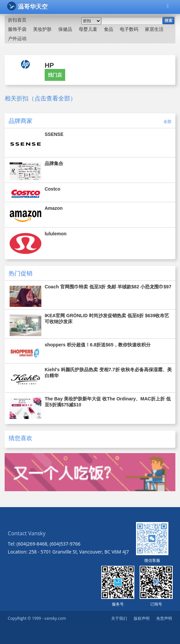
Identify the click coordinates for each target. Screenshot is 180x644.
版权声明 (142, 618)
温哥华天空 (27, 6)
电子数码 (129, 29)
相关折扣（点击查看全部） (40, 98)
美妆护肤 (42, 29)
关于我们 (119, 618)
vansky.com (55, 618)
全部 (167, 121)
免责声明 (164, 618)
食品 (109, 29)
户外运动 (17, 38)
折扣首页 (17, 20)
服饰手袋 (17, 29)
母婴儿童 (88, 29)
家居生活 (154, 29)
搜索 (168, 21)
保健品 (65, 29)
